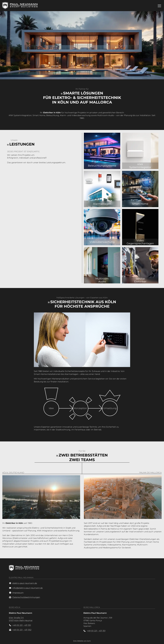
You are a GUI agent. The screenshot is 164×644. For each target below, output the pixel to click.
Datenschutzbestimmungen (26, 597)
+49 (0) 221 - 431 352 (22, 630)
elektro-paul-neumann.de (25, 583)
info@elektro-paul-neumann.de (28, 588)
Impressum (18, 593)
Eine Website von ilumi (82, 641)
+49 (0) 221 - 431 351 (22, 625)
